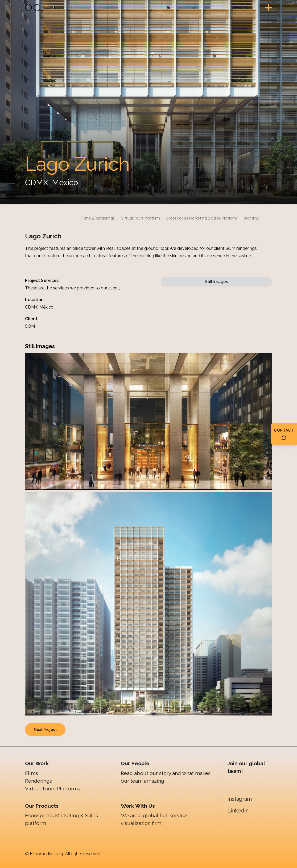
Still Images (216, 282)
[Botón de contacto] (284, 434)
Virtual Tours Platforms (53, 789)
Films (32, 773)
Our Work (37, 763)
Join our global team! (246, 767)
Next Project (45, 730)
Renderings (38, 781)
